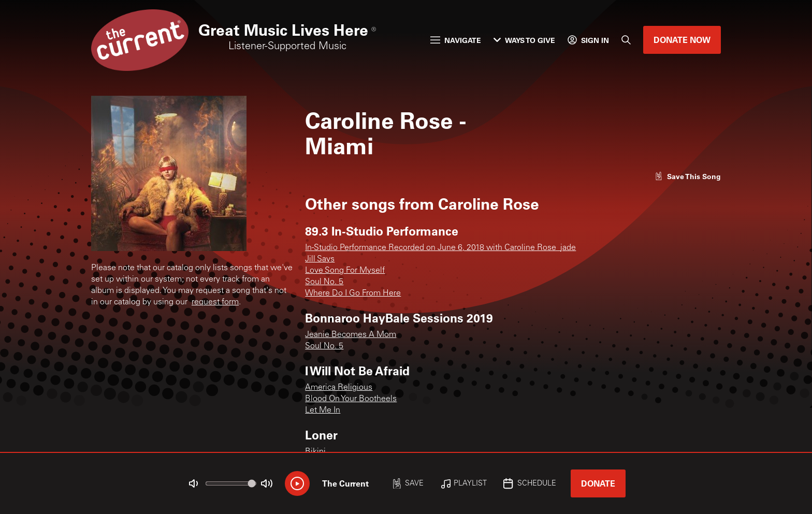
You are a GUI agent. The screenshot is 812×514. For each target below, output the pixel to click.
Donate (598, 483)
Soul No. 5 (324, 282)
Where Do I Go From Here (353, 293)
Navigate (456, 40)
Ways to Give (524, 40)
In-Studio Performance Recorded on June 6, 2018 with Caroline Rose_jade (440, 248)
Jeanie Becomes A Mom (351, 335)
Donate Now (682, 40)
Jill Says (320, 259)
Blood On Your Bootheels (351, 399)
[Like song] (688, 176)
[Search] (626, 40)
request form (215, 302)
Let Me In (323, 410)
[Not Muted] (194, 483)
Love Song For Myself (345, 271)
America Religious (339, 388)
